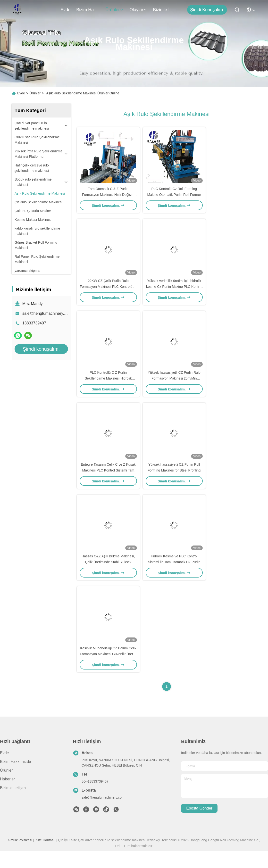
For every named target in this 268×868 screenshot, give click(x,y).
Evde (65, 10)
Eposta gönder (199, 825)
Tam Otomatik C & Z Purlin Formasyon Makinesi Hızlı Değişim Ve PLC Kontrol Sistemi (108, 198)
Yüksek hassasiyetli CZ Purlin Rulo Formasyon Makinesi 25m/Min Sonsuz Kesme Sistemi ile (174, 387)
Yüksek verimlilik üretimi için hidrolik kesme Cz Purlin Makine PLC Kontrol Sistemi (174, 292)
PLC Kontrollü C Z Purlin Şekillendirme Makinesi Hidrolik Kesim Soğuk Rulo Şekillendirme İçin (108, 387)
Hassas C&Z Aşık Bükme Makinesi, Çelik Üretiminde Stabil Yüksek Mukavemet (108, 576)
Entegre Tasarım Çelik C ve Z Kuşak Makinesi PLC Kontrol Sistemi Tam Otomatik (108, 481)
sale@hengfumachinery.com (47, 313)
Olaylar (138, 10)
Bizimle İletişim (165, 10)
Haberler (7, 796)
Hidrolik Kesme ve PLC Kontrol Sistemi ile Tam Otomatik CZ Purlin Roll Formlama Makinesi (174, 576)
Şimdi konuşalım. (207, 10)
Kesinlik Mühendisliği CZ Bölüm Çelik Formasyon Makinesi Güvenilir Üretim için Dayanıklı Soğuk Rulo (108, 671)
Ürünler (114, 10)
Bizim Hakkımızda (88, 10)
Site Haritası (45, 857)
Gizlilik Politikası (20, 857)
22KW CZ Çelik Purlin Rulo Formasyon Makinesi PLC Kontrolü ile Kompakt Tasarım (108, 292)
